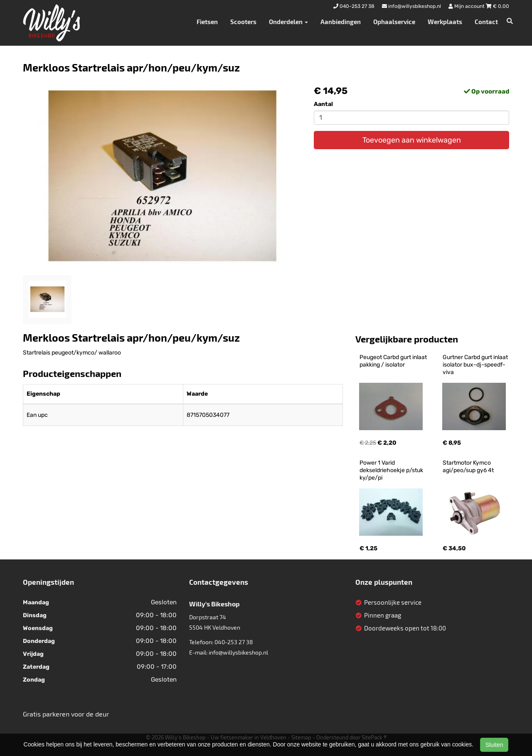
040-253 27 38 (234, 642)
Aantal (323, 104)
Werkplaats (445, 22)
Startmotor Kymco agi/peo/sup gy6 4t (468, 467)
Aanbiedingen (341, 22)
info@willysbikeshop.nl (238, 652)
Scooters (243, 22)
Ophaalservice (394, 22)
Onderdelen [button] (288, 22)
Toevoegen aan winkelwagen (412, 140)
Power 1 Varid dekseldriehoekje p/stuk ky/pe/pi (392, 470)
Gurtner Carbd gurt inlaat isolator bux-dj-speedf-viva (476, 365)
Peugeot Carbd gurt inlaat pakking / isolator (394, 361)
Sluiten (494, 745)
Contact (486, 22)
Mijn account (467, 6)
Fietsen (207, 22)
